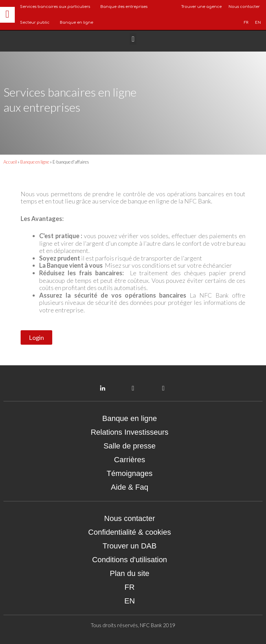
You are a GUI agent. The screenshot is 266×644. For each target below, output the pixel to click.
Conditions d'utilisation (130, 560)
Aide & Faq (130, 487)
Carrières (130, 460)
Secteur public (35, 23)
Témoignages (129, 473)
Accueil (10, 162)
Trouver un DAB (130, 546)
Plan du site (130, 573)
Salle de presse (130, 446)
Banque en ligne (76, 23)
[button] (133, 39)
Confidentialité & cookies (130, 532)
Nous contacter (130, 518)
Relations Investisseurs (130, 432)
